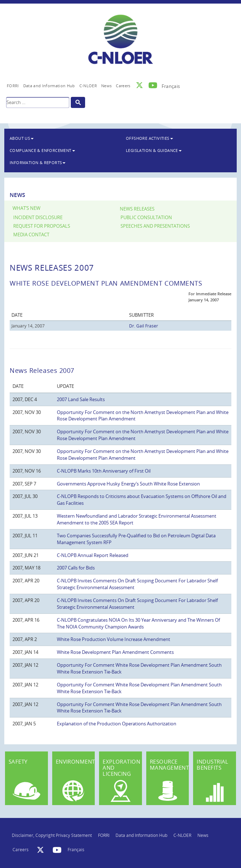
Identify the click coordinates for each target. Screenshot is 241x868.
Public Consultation (146, 218)
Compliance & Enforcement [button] (42, 150)
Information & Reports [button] (38, 162)
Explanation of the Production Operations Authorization (117, 724)
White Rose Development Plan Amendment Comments (115, 652)
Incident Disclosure (38, 218)
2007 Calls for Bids (76, 568)
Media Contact (31, 235)
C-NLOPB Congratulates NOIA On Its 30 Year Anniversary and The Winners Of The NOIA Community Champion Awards (138, 623)
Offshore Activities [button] (149, 138)
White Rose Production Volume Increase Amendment (114, 639)
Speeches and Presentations (155, 226)
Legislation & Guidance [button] (154, 150)
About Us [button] (22, 138)
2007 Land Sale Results (81, 399)
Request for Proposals (42, 226)
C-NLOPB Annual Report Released (93, 555)
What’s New (26, 208)
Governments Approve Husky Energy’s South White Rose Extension (128, 484)
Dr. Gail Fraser (144, 326)
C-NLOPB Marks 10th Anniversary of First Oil (104, 471)
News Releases (137, 209)
